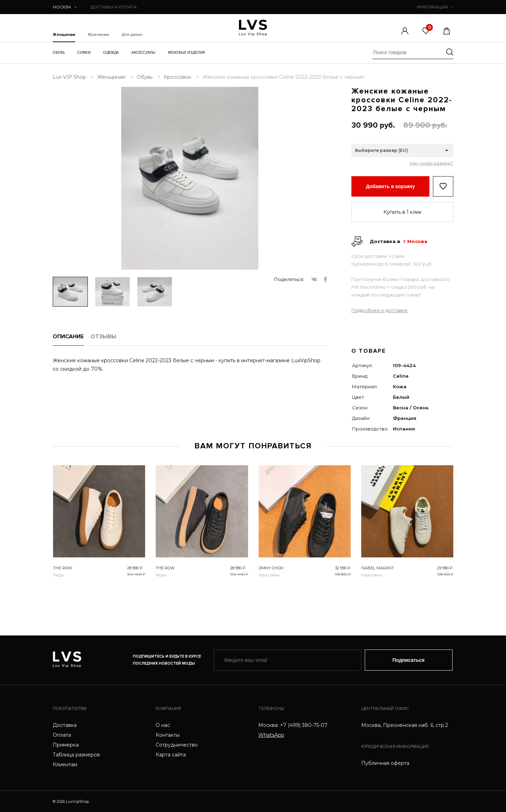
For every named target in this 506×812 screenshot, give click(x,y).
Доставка (65, 725)
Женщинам (64, 35)
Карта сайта (171, 755)
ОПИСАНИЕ (68, 337)
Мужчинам (98, 35)
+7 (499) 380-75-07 (304, 725)
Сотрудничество (177, 745)
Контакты (168, 735)
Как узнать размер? (432, 163)
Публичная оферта (385, 763)
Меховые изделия (186, 53)
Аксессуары (143, 53)
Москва (65, 7)
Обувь (59, 53)
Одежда (111, 53)
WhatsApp (271, 735)
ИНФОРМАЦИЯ (435, 7)
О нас (163, 725)
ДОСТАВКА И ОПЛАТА (114, 7)
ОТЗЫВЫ (103, 337)
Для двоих (132, 35)
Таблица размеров (76, 755)
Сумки (84, 53)
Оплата (62, 735)
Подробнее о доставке (379, 310)
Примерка (66, 745)
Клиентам (65, 765)
